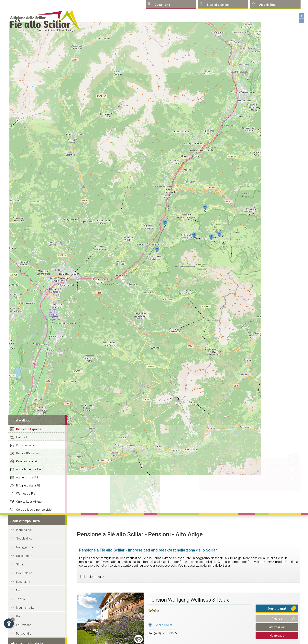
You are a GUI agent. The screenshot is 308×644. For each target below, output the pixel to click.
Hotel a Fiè (23, 437)
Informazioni (277, 627)
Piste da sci (24, 530)
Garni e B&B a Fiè (27, 453)
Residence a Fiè (27, 461)
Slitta (19, 564)
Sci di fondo (24, 556)
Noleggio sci (24, 547)
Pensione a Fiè (26, 445)
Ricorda (277, 619)
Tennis (20, 599)
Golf (19, 616)
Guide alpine (24, 573)
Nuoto (20, 590)
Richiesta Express (29, 429)
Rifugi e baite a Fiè (28, 486)
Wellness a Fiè (26, 494)
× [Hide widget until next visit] (13, 619)
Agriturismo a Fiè (27, 477)
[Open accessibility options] (9, 623)
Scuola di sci (25, 539)
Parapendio (24, 634)
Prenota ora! (277, 609)
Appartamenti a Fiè (29, 469)
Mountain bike (25, 608)
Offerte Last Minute (29, 502)
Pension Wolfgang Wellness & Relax (189, 600)
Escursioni (23, 582)
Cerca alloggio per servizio (34, 510)
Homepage (277, 636)
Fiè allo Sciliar (163, 625)
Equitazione (24, 625)
